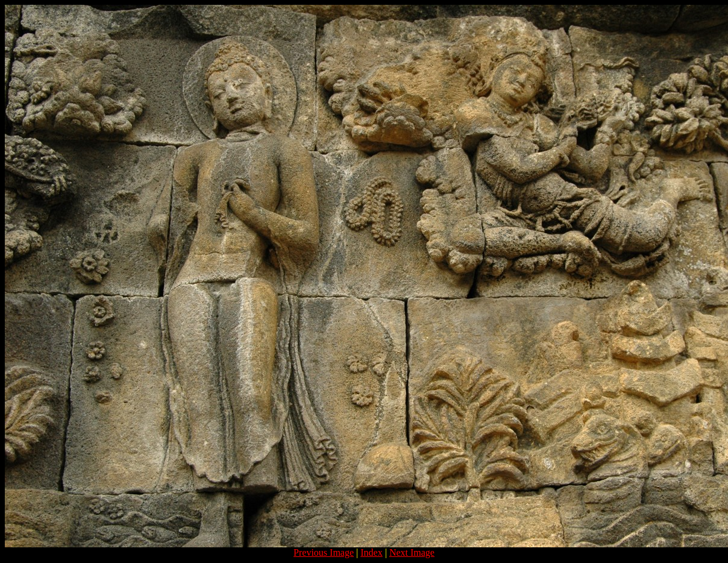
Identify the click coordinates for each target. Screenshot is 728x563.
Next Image (412, 552)
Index (371, 552)
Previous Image (324, 552)
